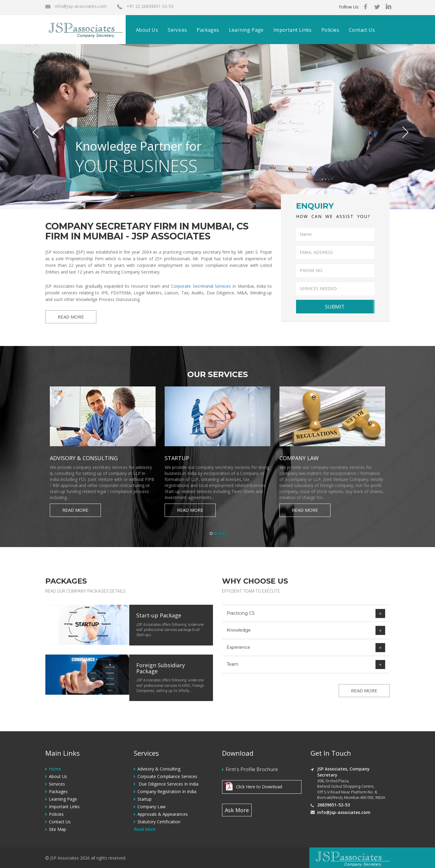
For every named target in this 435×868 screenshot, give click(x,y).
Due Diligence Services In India (168, 784)
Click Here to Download (259, 787)
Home (55, 769)
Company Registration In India (167, 791)
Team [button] (306, 664)
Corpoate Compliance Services (167, 776)
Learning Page (246, 30)
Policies (330, 30)
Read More (75, 510)
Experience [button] (306, 647)
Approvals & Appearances (163, 814)
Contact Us (362, 30)
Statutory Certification (159, 822)
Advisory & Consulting (159, 769)
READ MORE (71, 317)
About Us (147, 30)
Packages (208, 30)
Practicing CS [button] (306, 613)
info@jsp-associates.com (76, 6)
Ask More (237, 810)
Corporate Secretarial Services (201, 286)
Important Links (293, 30)
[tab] (306, 613)
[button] (33, 127)
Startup (145, 799)
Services (177, 30)
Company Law (151, 807)
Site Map (58, 829)
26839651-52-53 (333, 805)
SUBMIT (335, 307)
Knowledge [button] (306, 630)
